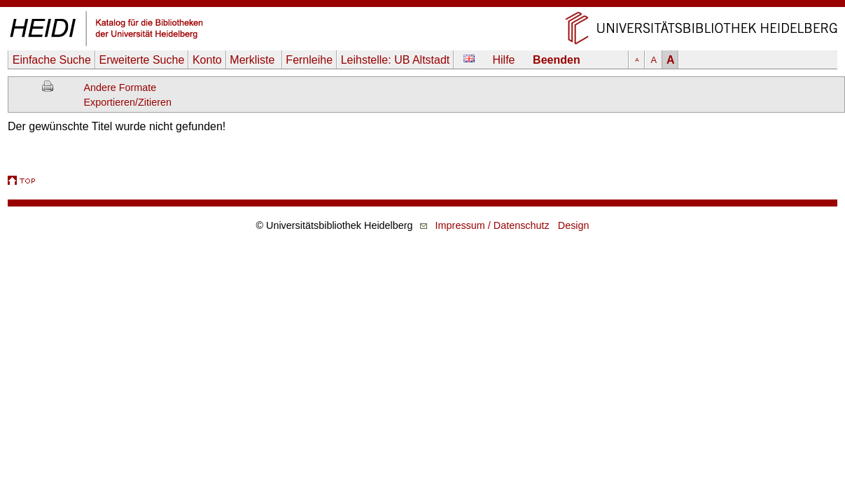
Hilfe (504, 60)
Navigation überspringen (422, 7)
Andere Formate (120, 87)
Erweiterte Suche (141, 60)
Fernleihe (309, 60)
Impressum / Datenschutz (493, 225)
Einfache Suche (52, 60)
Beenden (557, 60)
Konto (207, 60)
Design (574, 225)
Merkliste (253, 60)
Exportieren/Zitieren (127, 102)
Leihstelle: (396, 60)
